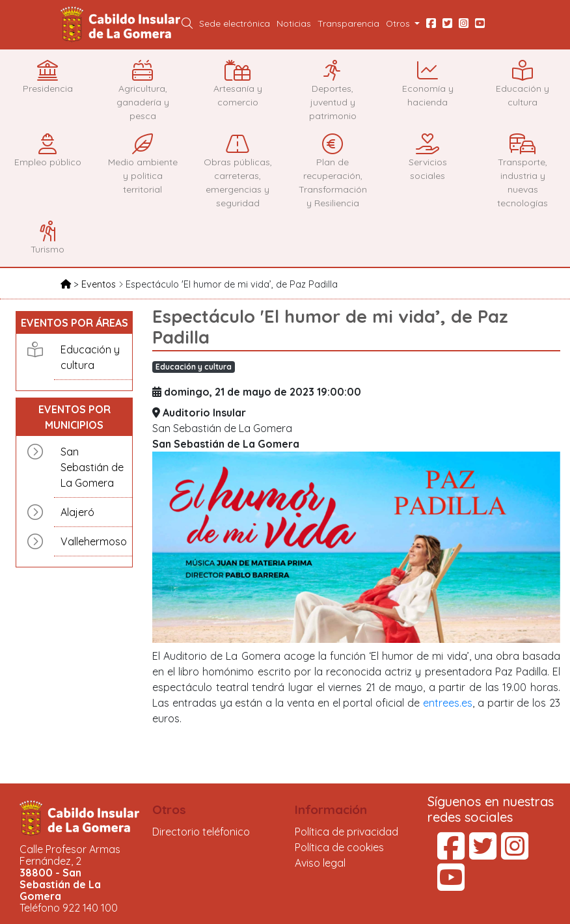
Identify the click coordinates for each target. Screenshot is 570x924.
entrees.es (448, 703)
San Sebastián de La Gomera (92, 467)
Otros (169, 809)
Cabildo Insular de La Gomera (122, 25)
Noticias (294, 23)
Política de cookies (339, 847)
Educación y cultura (90, 357)
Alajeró (77, 512)
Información (331, 809)
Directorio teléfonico (201, 832)
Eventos (100, 284)
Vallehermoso (93, 541)
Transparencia (348, 23)
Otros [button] (399, 23)
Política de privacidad (346, 832)
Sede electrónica (235, 23)
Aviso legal (320, 863)
